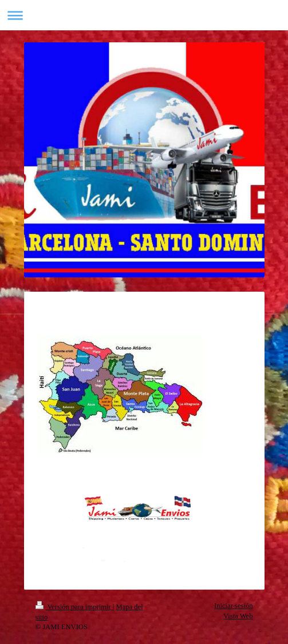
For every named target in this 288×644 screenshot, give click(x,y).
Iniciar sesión (234, 606)
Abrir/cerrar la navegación (144, 15)
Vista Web (238, 616)
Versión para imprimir (74, 607)
